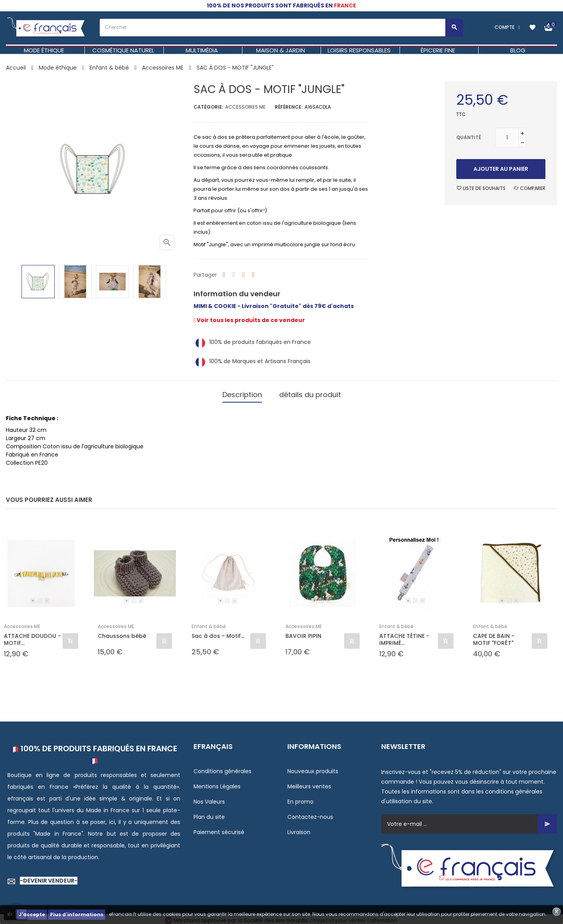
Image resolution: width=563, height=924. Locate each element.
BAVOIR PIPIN (303, 633)
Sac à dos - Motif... (218, 633)
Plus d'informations (77, 914)
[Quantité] (507, 138)
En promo (300, 799)
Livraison (299, 829)
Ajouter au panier (501, 169)
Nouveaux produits (313, 768)
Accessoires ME (245, 107)
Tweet (234, 275)
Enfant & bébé (209, 624)
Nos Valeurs (209, 799)
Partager (224, 275)
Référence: (289, 107)
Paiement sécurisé (219, 829)
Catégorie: (208, 107)
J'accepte (32, 914)
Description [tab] (242, 393)
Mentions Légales (217, 784)
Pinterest (253, 275)
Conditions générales (222, 768)
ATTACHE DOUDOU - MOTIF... (32, 637)
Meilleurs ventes (309, 784)
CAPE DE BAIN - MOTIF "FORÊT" (494, 637)
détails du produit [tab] (310, 393)
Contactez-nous (310, 814)
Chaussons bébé (122, 633)
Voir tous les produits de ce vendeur (249, 320)
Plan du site (209, 814)
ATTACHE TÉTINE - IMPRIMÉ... (404, 637)
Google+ (244, 275)
